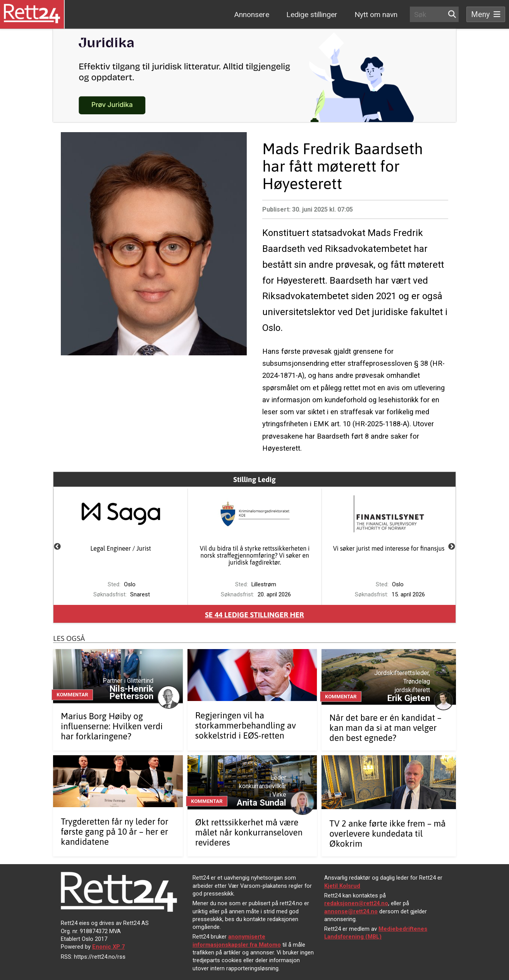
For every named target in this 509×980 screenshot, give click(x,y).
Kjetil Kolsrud (342, 886)
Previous (57, 547)
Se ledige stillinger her (254, 615)
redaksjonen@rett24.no (356, 903)
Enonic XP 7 (108, 947)
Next (452, 547)
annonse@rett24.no (351, 911)
